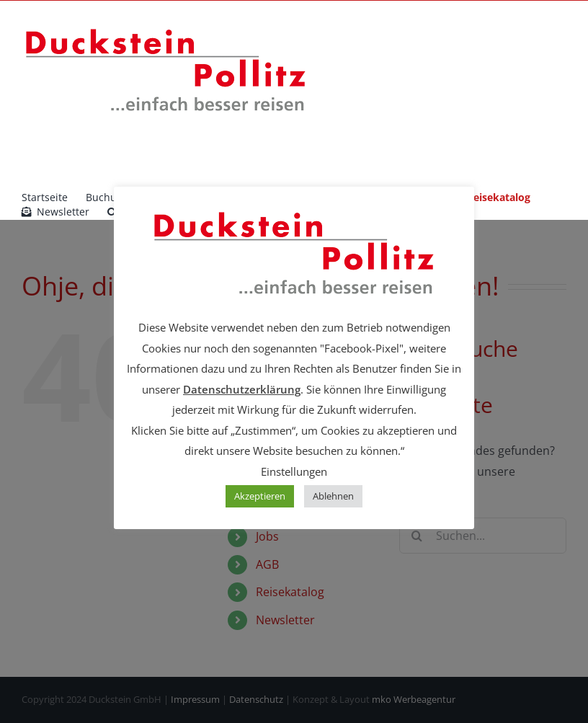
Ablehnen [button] (333, 496)
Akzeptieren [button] (260, 496)
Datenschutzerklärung (242, 389)
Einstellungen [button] (294, 471)
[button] (112, 212)
